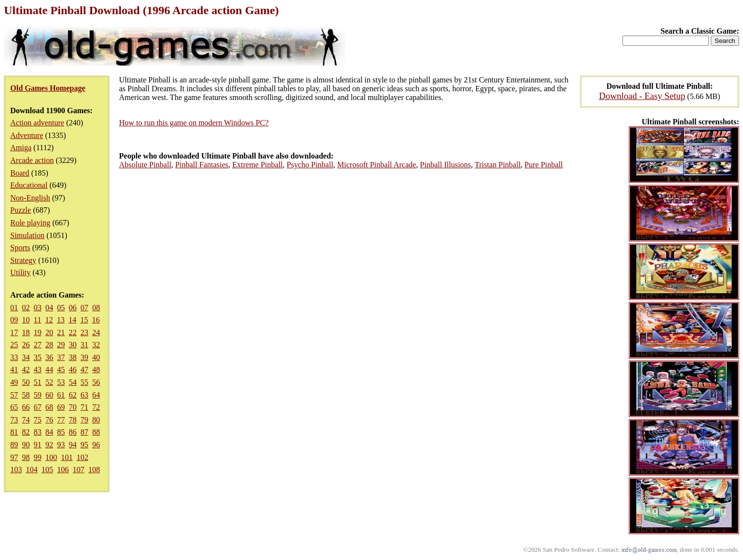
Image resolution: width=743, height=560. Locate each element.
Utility (20, 272)
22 (73, 332)
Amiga (21, 148)
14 (72, 320)
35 (38, 357)
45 (61, 370)
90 (26, 445)
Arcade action (32, 160)
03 (38, 308)
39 (84, 357)
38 (73, 357)
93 (61, 445)
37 (61, 357)
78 (73, 420)
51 (38, 382)
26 (26, 345)
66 (26, 407)
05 (61, 308)
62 (73, 395)
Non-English (30, 198)
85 (61, 432)
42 (26, 370)
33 (14, 357)
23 (84, 332)
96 (96, 445)
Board (20, 173)
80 (96, 420)
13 (60, 320)
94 (73, 445)
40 (96, 357)
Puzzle (21, 210)
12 (49, 320)
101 (67, 457)
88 (96, 432)
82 (26, 432)
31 (84, 345)
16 (96, 320)
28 (49, 345)
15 (84, 320)
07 (84, 308)
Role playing (30, 223)
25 (14, 345)
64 (96, 395)
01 (14, 308)
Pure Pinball (544, 165)
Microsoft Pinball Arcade (377, 165)
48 (96, 370)
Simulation (27, 235)
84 (49, 432)
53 (61, 382)
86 (73, 432)
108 (94, 470)
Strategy (23, 260)
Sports (20, 248)
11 (37, 320)
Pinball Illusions (445, 165)
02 (26, 308)
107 (79, 470)
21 (61, 332)
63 (84, 395)
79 (84, 420)
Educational (29, 185)
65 (14, 407)
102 (82, 457)
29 (61, 345)
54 (73, 382)
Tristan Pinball (498, 165)
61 (61, 395)
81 (14, 432)
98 (26, 457)
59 (38, 395)
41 (14, 370)
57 (14, 395)
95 (84, 445)
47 (84, 370)
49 (14, 382)
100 (51, 457)
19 (38, 332)
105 (47, 470)
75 (38, 420)
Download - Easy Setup (642, 96)
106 (63, 470)
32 (96, 345)
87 (84, 432)
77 (61, 420)
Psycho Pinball (310, 165)
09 (14, 320)
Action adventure (37, 123)
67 (38, 407)
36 (49, 357)
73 (14, 420)
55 (84, 382)
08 (96, 308)
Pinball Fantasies (202, 165)
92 (49, 445)
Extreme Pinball (258, 165)
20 (49, 332)
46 (73, 370)
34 (26, 357)
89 (14, 445)
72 (96, 407)
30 (73, 345)
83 (38, 432)
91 (38, 445)
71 (84, 407)
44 (49, 370)
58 (26, 395)
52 (49, 382)
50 (26, 382)
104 (32, 470)
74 (26, 420)
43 (38, 370)
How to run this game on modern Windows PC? (194, 123)
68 (49, 407)
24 (96, 332)
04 (49, 308)
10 (26, 320)
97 (14, 457)
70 (73, 407)
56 (96, 382)
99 (38, 457)
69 (61, 407)
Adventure (27, 135)
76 (49, 420)
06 (73, 308)
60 (49, 395)
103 (16, 470)
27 (38, 345)
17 (14, 332)
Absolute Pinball (145, 165)
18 (26, 332)
